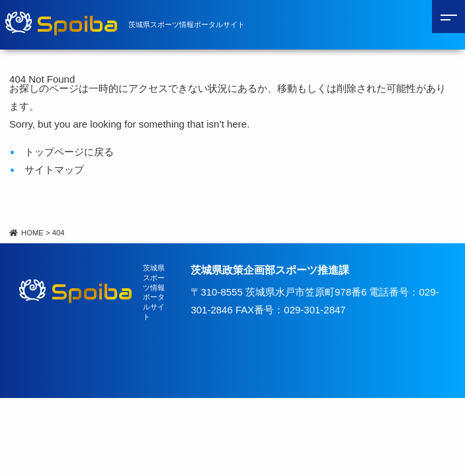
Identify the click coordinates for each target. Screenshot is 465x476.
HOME (26, 233)
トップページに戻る (69, 152)
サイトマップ (54, 170)
